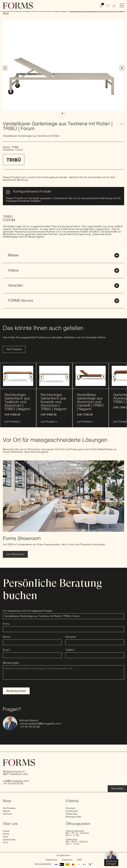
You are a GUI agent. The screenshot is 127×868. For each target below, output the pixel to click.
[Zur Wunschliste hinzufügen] (122, 125)
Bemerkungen (11, 663)
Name (7, 637)
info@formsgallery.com (16, 781)
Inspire (6, 831)
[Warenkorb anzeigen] (101, 6)
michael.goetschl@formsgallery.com (40, 724)
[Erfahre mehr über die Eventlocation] (117, 789)
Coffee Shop (72, 814)
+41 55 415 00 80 (30, 727)
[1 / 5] (91, 376)
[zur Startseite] (18, 6)
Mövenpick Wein (74, 817)
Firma (6, 624)
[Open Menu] (122, 6)
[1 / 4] (18, 376)
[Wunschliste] (108, 6)
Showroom (71, 808)
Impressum (67, 860)
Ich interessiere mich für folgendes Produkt (28, 611)
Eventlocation (72, 811)
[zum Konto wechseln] (114, 6)
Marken (6, 811)
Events (6, 834)
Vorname (71, 637)
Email (7, 650)
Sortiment (7, 814)
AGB (79, 860)
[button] (122, 68)
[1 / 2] (64, 65)
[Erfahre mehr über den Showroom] (15, 554)
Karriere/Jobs (9, 840)
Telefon (70, 650)
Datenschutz (51, 860)
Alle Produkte (9, 808)
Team (6, 837)
